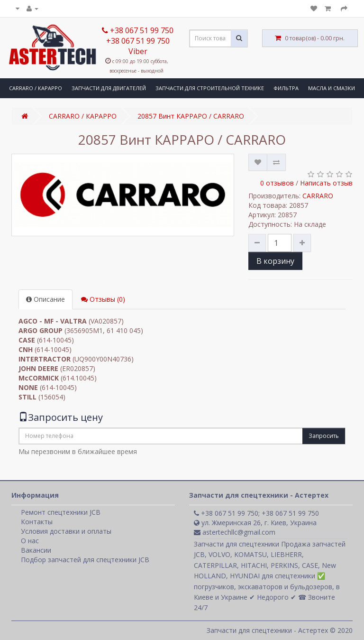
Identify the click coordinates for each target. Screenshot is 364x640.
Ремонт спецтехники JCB (61, 512)
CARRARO (318, 196)
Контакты (37, 522)
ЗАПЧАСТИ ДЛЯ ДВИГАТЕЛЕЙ (109, 88)
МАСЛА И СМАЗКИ (332, 88)
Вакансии (36, 550)
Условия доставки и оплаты (66, 531)
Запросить (324, 436)
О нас (30, 541)
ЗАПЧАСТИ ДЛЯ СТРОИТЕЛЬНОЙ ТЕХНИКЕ (210, 88)
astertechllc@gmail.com (235, 532)
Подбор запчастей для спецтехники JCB (85, 560)
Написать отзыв (326, 183)
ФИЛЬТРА (286, 88)
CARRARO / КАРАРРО (36, 88)
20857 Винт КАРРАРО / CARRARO (191, 116)
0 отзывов (277, 183)
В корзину (275, 261)
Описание (45, 299)
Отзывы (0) (103, 299)
